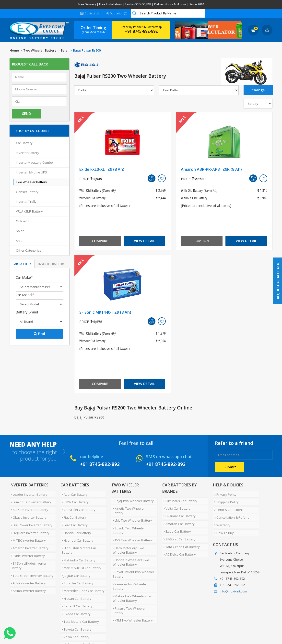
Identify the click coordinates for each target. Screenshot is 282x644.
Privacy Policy (224, 494)
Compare (100, 241)
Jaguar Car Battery (75, 557)
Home (14, 50)
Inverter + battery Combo (34, 162)
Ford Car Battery (73, 517)
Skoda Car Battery (75, 586)
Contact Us (89, 13)
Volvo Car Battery (74, 603)
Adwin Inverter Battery (27, 562)
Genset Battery (27, 192)
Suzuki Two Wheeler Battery (133, 517)
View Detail (144, 241)
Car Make (24, 277)
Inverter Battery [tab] (52, 264)
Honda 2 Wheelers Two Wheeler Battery (130, 542)
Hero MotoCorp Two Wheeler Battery (134, 531)
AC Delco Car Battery (178, 541)
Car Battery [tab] (22, 264)
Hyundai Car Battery (76, 529)
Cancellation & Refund (230, 511)
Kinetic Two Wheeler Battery (133, 506)
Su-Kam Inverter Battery (28, 505)
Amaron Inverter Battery (28, 535)
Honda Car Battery (75, 523)
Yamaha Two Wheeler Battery (129, 562)
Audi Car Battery (73, 494)
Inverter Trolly (26, 202)
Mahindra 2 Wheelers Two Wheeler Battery (132, 572)
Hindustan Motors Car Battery (78, 537)
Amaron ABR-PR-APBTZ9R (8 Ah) (211, 169)
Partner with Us (55, 625)
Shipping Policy (225, 499)
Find (39, 334)
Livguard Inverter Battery (29, 523)
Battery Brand (27, 312)
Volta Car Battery (176, 506)
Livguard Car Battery (178, 512)
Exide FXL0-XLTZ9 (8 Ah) (102, 169)
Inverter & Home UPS (31, 172)
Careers (78, 625)
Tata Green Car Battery (180, 535)
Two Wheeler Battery (40, 50)
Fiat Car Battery (73, 511)
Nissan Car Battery (75, 574)
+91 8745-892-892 (141, 31)
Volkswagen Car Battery (79, 609)
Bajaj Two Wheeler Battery (132, 500)
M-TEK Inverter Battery (27, 529)
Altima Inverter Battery (27, 568)
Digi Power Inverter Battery (30, 517)
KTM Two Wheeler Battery (131, 586)
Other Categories (29, 250)
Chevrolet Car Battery (77, 505)
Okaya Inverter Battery (27, 511)
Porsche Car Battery (76, 562)
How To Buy (223, 523)
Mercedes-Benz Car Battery (82, 568)
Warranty (221, 517)
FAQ (115, 625)
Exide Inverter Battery (27, 540)
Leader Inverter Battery (28, 494)
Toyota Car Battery (75, 598)
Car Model (25, 295)
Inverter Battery (28, 153)
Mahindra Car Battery (77, 545)
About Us (31, 625)
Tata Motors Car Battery (79, 592)
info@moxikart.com (233, 581)
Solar (20, 231)
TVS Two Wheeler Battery (131, 523)
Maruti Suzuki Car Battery (80, 551)
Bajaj (65, 50)
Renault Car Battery (76, 580)
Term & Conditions (228, 505)
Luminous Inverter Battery (30, 499)
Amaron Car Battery (178, 517)
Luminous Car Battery (179, 500)
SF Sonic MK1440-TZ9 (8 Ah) (105, 312)
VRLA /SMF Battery (29, 211)
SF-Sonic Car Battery (178, 529)
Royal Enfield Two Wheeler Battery (132, 552)
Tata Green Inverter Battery (31, 557)
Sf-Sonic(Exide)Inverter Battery (27, 548)
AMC (19, 241)
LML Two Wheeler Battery (131, 512)
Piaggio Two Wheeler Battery (134, 580)
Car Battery (24, 143)
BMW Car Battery (74, 499)
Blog (127, 625)
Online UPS (24, 221)
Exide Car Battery (176, 523)
